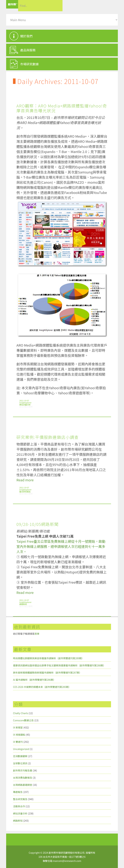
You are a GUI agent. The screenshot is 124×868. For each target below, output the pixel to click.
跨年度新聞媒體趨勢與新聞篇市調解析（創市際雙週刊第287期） (47, 673)
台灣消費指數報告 (23, 778)
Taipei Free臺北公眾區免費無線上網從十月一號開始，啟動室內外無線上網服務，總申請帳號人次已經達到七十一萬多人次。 (61, 546)
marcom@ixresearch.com (67, 861)
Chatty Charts (20, 713)
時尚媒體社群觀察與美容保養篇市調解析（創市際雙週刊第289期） (48, 658)
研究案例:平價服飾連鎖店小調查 (47, 437)
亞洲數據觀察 (20, 756)
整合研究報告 (25, 492)
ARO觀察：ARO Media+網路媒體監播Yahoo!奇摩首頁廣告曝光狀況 (62, 108)
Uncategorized (21, 749)
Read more (25, 480)
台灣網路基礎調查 (23, 785)
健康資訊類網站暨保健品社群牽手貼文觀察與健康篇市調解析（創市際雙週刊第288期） (59, 665)
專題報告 (18, 792)
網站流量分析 (25, 405)
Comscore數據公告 (23, 720)
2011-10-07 (24, 400)
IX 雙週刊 (18, 742)
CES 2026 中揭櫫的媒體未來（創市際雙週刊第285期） (42, 687)
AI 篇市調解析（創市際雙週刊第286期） (34, 680)
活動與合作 (19, 806)
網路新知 (23, 604)
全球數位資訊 (20, 763)
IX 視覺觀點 (19, 735)
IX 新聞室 (18, 727)
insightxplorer (25, 403)
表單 (37, 634)
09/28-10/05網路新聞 (37, 524)
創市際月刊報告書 (23, 770)
